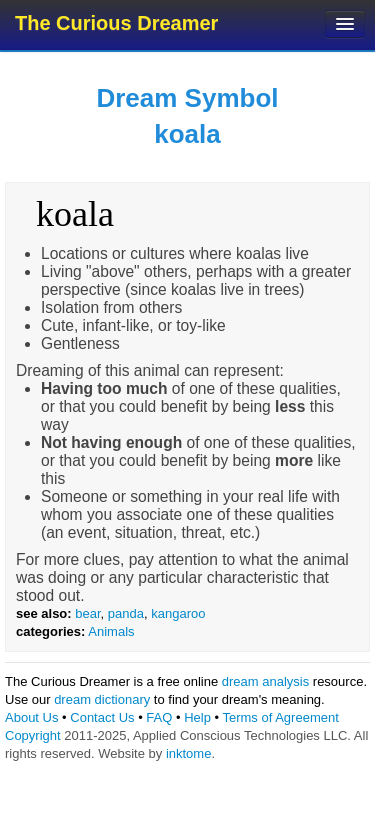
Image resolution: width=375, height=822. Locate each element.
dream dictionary (102, 699)
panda (126, 613)
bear (87, 613)
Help (197, 717)
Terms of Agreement (280, 717)
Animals (111, 631)
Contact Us (102, 717)
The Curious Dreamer (116, 23)
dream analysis (265, 681)
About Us (31, 717)
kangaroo (178, 613)
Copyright (33, 735)
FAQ (159, 717)
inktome (189, 753)
